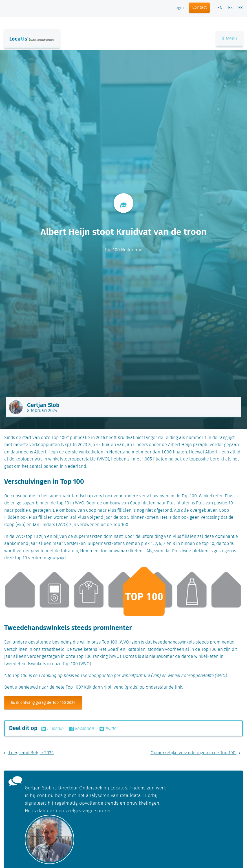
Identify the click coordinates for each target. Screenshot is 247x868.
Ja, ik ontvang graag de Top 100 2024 (43, 704)
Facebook (82, 730)
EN (220, 8)
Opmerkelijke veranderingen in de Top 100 (197, 754)
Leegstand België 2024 (27, 754)
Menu (230, 39)
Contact (199, 8)
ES (230, 8)
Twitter (109, 730)
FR (241, 8)
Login (179, 8)
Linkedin (53, 730)
